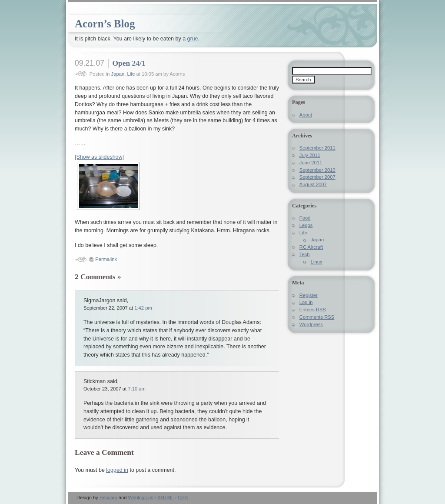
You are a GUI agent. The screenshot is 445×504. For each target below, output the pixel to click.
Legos (306, 225)
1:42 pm (143, 308)
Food (305, 218)
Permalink (106, 259)
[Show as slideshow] (99, 157)
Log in (306, 302)
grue (193, 39)
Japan (118, 74)
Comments (317, 317)
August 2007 (313, 184)
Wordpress (311, 324)
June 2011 (311, 163)
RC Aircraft (311, 247)
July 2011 (310, 155)
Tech (305, 254)
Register (309, 295)
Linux (317, 262)
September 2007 (317, 177)
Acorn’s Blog (105, 24)
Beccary (108, 497)
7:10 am (137, 389)
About (306, 115)
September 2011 (317, 148)
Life (131, 74)
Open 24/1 (129, 63)
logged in (117, 470)
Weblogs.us (141, 497)
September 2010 (317, 170)
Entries (313, 310)
